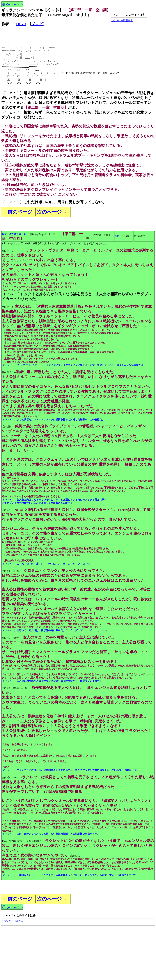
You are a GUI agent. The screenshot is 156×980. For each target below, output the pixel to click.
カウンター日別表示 (122, 20)
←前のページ (18, 212)
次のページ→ (52, 212)
